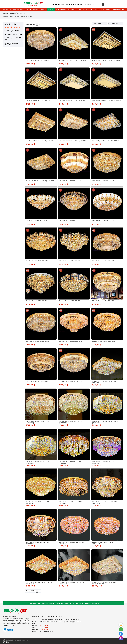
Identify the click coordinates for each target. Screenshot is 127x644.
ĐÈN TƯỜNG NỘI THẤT (88, 9)
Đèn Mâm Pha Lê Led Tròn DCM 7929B (38, 341)
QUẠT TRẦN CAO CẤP (61, 9)
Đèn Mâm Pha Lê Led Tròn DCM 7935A (104, 341)
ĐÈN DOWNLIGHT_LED (118, 9)
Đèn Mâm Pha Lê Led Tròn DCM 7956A (104, 301)
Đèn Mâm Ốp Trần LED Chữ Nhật (13, 39)
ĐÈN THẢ (79, 9)
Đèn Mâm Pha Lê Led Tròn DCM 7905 (70, 181)
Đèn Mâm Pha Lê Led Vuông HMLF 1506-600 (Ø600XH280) (72, 583)
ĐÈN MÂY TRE (98, 9)
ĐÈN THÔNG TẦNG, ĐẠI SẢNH (24, 9)
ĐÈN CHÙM (44, 9)
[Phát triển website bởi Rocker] (6, 640)
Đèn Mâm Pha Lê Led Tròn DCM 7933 (103, 261)
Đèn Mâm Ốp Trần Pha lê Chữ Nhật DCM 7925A (107, 101)
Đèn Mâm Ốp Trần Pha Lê (12, 27)
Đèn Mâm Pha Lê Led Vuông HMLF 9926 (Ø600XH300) (104, 382)
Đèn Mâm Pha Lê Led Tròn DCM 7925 (70, 221)
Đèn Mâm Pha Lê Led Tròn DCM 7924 (103, 181)
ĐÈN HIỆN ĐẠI (36, 9)
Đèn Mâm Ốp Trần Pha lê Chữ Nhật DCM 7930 (73, 101)
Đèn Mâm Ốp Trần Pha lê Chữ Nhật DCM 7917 (106, 141)
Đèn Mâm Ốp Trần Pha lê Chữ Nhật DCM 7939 (40, 101)
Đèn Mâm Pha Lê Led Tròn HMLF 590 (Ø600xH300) (103, 543)
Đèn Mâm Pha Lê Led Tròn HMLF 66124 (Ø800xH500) (38, 503)
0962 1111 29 (44, 626)
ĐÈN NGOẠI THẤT (107, 9)
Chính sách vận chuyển (48, 603)
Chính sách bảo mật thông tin (91, 603)
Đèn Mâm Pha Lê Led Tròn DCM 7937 (37, 261)
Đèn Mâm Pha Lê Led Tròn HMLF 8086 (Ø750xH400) (70, 503)
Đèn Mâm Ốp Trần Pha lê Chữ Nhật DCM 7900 (73, 61)
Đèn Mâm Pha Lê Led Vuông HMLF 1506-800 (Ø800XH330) (39, 583)
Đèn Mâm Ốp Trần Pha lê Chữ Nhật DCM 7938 (106, 61)
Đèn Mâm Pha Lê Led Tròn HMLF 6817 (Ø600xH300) (37, 462)
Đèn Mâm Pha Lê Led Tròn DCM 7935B (71, 341)
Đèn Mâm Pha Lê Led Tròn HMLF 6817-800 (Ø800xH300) (105, 422)
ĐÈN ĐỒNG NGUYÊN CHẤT (10, 9)
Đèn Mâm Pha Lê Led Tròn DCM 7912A (71, 381)
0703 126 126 (44, 629)
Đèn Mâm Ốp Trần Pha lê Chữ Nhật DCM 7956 (73, 141)
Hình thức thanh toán (34, 603)
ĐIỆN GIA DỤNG (72, 9)
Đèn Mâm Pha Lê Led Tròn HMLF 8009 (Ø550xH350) (37, 543)
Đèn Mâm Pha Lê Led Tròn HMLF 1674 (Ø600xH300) (70, 422)
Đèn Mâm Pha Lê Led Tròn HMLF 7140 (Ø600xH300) (37, 422)
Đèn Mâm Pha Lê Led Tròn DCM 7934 (37, 221)
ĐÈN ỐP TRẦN (51, 9)
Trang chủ (5, 16)
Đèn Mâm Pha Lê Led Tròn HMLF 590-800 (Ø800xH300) (71, 543)
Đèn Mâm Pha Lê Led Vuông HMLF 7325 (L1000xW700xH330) (104, 583)
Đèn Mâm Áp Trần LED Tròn (13, 31)
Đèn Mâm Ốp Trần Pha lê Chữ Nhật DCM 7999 (40, 181)
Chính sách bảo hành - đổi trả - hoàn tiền (69, 603)
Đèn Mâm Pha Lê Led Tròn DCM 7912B (38, 381)
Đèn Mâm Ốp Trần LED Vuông (13, 34)
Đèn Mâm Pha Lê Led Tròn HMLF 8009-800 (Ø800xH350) (105, 503)
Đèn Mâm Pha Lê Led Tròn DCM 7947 (103, 221)
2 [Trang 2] (40, 24)
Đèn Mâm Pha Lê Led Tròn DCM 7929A (38, 60)
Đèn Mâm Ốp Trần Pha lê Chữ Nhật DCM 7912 (40, 141)
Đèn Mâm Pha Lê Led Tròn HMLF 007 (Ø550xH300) (103, 462)
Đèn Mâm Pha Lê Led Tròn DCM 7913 (70, 301)
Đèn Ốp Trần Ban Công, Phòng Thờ (11, 44)
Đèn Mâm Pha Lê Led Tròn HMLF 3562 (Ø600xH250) (70, 462)
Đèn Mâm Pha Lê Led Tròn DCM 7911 (37, 301)
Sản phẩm (11, 16)
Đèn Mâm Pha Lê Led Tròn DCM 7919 (70, 261)
